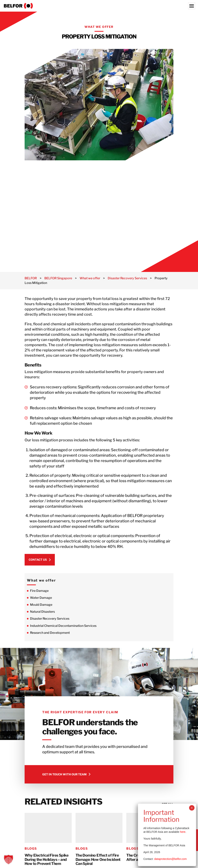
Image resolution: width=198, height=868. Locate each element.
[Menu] (192, 6)
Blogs (31, 849)
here (183, 832)
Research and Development (50, 633)
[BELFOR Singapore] (99, 6)
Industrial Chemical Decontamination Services (63, 626)
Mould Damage (41, 605)
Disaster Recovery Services (50, 619)
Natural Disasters (42, 612)
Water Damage (41, 598)
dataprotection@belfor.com (170, 859)
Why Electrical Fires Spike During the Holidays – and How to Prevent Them (46, 860)
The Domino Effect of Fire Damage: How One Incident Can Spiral (98, 860)
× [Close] (192, 808)
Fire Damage (39, 591)
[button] (9, 859)
